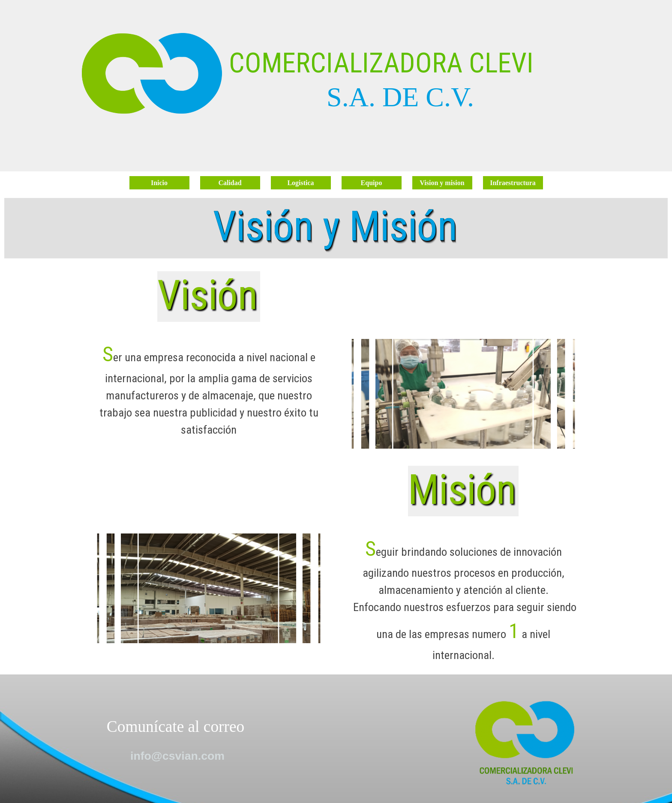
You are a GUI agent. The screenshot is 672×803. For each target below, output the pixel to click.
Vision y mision (442, 183)
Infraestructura (513, 183)
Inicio (159, 183)
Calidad (230, 183)
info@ (177, 756)
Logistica (300, 183)
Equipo (372, 183)
